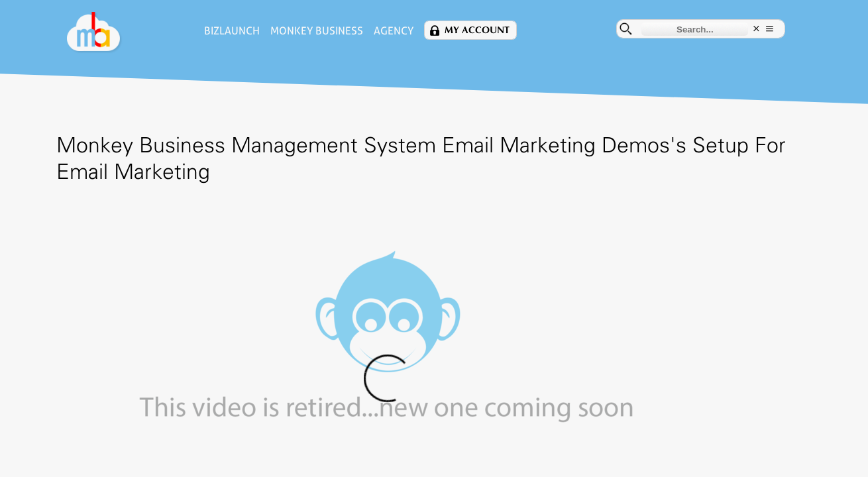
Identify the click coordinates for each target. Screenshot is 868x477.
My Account (433, 30)
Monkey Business (273, 31)
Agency (350, 31)
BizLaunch (188, 31)
